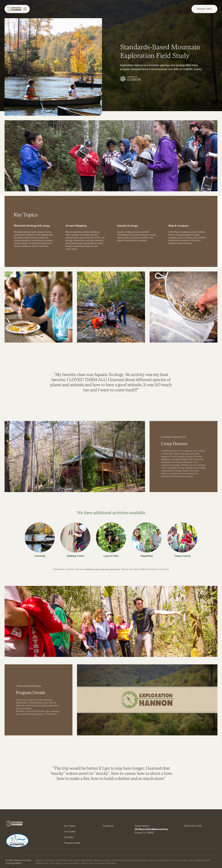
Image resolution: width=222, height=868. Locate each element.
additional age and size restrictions (103, 569)
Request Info (204, 9)
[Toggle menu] (25, 9)
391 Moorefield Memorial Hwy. (152, 829)
